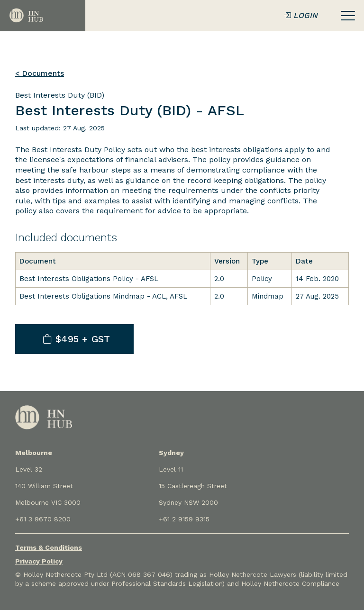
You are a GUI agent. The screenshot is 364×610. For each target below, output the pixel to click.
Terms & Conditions (49, 547)
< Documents (40, 73)
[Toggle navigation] (348, 16)
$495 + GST (77, 339)
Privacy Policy (39, 561)
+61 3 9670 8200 (43, 519)
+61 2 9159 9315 (184, 519)
